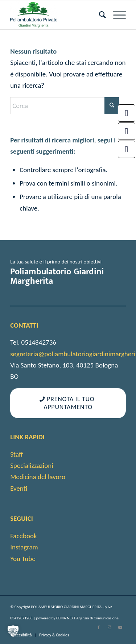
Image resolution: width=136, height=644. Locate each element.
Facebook (23, 536)
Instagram (24, 547)
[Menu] (116, 15)
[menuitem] (99, 15)
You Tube (23, 559)
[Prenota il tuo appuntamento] (68, 403)
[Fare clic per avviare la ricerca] (112, 106)
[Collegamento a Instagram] (110, 628)
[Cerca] (99, 15)
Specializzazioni (32, 466)
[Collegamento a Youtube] (120, 628)
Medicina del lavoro (38, 477)
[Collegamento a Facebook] (99, 628)
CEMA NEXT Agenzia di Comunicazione (87, 618)
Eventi (19, 488)
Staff (17, 454)
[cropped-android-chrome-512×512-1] (56, 15)
